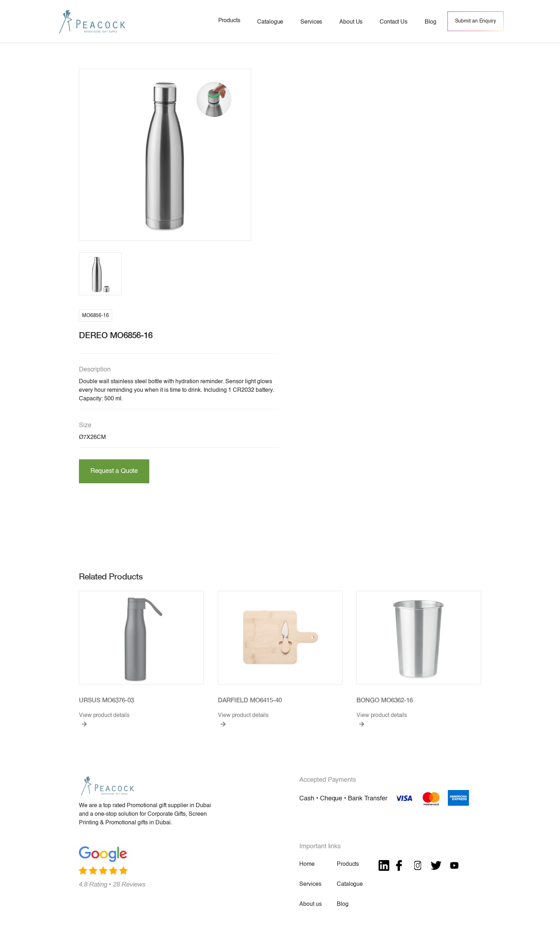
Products (348, 864)
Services (310, 884)
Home (307, 864)
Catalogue (350, 884)
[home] (92, 21)
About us (310, 904)
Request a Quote (114, 471)
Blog (342, 904)
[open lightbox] (165, 155)
